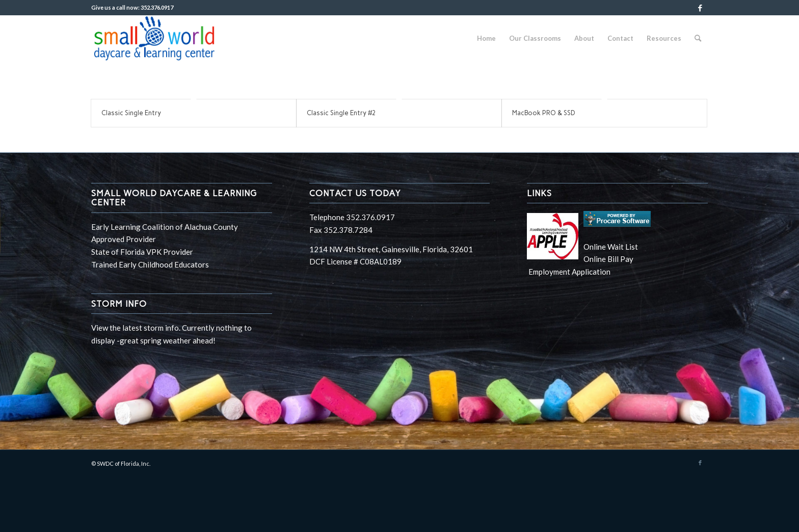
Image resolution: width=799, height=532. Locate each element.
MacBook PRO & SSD (544, 113)
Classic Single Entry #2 (341, 113)
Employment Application (569, 272)
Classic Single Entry (131, 113)
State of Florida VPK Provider (142, 252)
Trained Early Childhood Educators (150, 264)
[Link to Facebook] (700, 8)
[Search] (698, 38)
